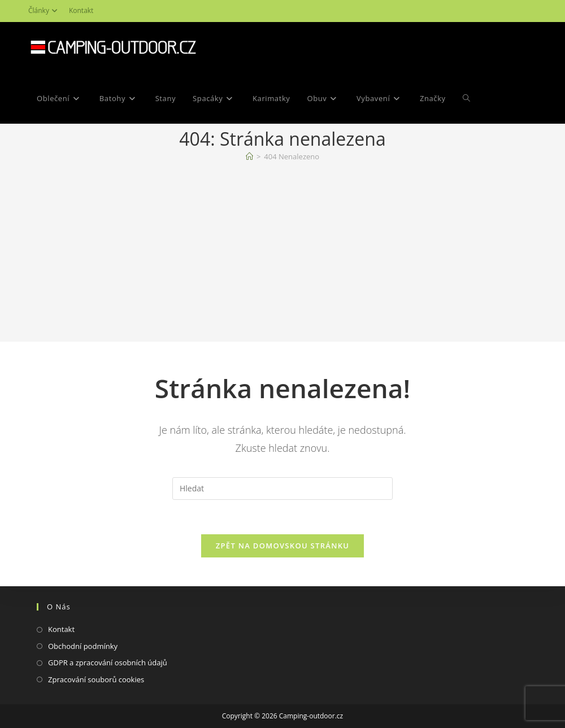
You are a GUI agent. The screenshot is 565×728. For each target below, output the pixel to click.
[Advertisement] (282, 254)
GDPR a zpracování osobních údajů (108, 662)
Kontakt (81, 10)
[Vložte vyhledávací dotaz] (282, 489)
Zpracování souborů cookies (96, 679)
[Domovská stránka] (249, 156)
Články (44, 10)
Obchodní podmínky (83, 646)
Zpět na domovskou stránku (282, 546)
